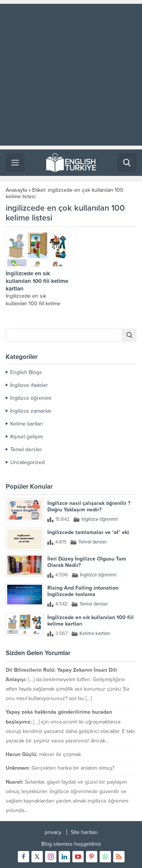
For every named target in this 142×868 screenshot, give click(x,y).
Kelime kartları (27, 424)
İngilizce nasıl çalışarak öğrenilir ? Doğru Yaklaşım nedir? (89, 506)
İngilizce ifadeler (29, 385)
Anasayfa (16, 190)
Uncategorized (27, 462)
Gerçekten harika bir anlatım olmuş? (73, 768)
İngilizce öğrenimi (31, 398)
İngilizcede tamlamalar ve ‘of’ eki (88, 532)
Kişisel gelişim (27, 437)
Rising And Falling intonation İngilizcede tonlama (83, 591)
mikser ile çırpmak (60, 754)
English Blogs (26, 372)
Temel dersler (26, 450)
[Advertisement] (71, 75)
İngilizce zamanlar (31, 411)
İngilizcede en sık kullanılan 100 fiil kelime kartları (37, 281)
